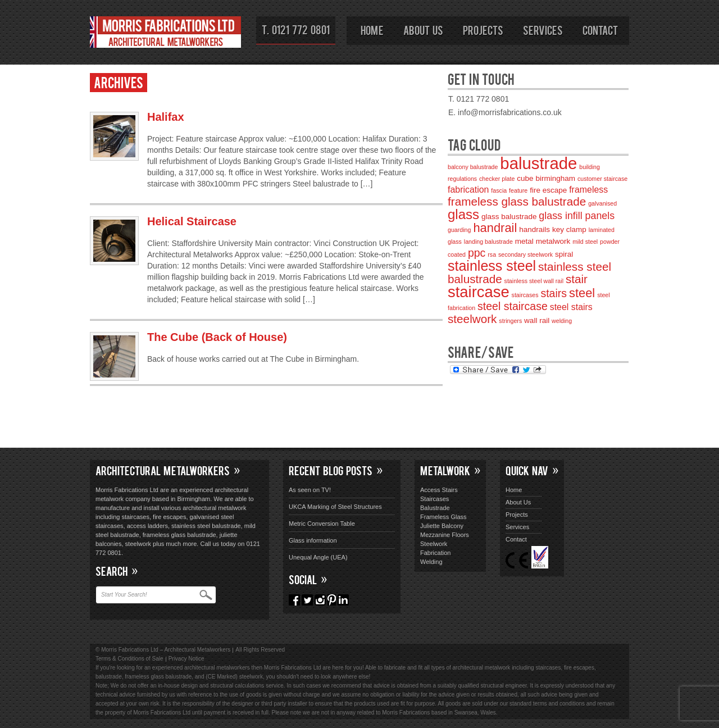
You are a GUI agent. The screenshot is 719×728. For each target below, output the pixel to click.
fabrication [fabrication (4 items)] (468, 190)
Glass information (313, 540)
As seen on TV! (310, 490)
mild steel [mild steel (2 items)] (585, 242)
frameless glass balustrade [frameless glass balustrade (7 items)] (517, 201)
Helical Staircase (192, 221)
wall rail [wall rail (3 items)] (537, 320)
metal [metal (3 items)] (524, 241)
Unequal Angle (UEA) (318, 557)
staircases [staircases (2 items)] (525, 295)
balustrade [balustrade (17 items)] (538, 163)
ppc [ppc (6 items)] (477, 253)
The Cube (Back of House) (217, 337)
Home (372, 30)
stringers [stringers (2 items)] (510, 321)
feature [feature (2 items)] (518, 190)
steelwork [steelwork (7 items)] (472, 319)
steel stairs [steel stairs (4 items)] (571, 307)
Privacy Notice (186, 659)
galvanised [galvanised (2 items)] (602, 203)
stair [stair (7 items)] (577, 279)
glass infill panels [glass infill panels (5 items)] (577, 216)
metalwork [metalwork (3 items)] (553, 241)
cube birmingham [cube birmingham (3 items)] (546, 178)
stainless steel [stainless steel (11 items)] (492, 266)
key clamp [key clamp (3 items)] (569, 229)
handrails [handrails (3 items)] (534, 229)
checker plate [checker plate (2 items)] (497, 179)
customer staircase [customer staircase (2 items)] (602, 179)
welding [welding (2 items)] (562, 321)
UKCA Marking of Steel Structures (335, 507)
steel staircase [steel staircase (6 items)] (513, 306)
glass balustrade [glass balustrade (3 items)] (509, 217)
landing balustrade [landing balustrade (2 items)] (488, 242)
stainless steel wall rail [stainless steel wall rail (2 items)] (534, 281)
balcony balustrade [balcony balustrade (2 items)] (473, 167)
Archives (119, 82)
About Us (423, 30)
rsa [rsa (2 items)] (492, 254)
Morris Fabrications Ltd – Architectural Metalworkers (166, 34)
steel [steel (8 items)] (582, 293)
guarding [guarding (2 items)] (459, 230)
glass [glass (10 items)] (463, 214)
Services (543, 30)
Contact (600, 30)
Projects (483, 30)
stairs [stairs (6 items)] (554, 293)
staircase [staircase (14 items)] (479, 292)
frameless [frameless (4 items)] (588, 190)
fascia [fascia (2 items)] (499, 190)
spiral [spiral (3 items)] (564, 254)
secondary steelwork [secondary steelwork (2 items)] (525, 254)
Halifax (166, 117)
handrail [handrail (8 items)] (495, 228)
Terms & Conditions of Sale (129, 659)
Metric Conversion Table (322, 524)
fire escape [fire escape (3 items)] (548, 190)
